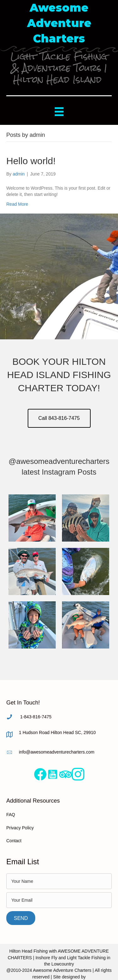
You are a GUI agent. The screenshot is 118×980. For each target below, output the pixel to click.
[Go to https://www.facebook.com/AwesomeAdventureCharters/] (40, 774)
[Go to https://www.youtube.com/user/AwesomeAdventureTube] (53, 774)
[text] (59, 881)
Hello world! (31, 161)
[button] (59, 418)
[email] (59, 900)
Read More (17, 204)
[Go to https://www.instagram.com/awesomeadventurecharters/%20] (78, 775)
